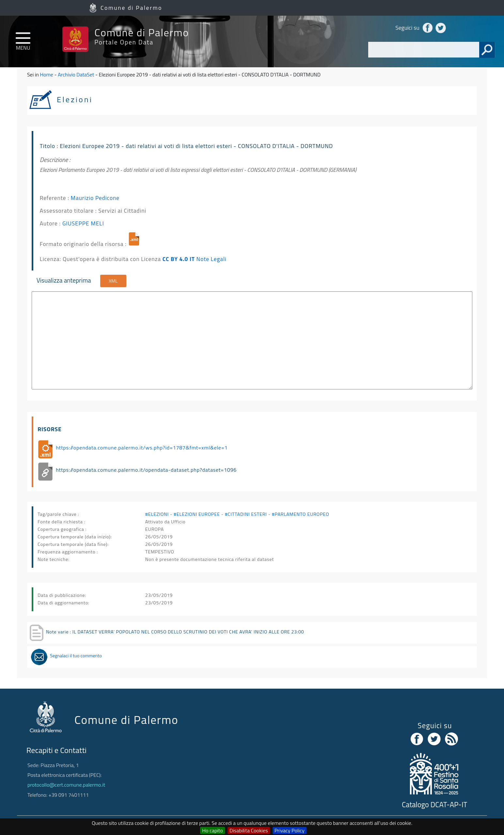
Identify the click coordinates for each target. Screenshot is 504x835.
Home (47, 74)
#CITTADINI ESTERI (246, 514)
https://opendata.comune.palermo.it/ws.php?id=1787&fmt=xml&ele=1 (142, 448)
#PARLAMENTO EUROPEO (300, 514)
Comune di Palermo (131, 8)
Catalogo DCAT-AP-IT (434, 805)
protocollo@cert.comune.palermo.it (66, 785)
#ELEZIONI (157, 514)
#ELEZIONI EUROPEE (197, 514)
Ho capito (213, 830)
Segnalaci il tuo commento (76, 656)
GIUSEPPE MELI (83, 223)
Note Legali (212, 259)
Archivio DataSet (76, 74)
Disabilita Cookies (249, 830)
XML (113, 281)
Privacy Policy (290, 830)
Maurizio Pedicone (95, 198)
